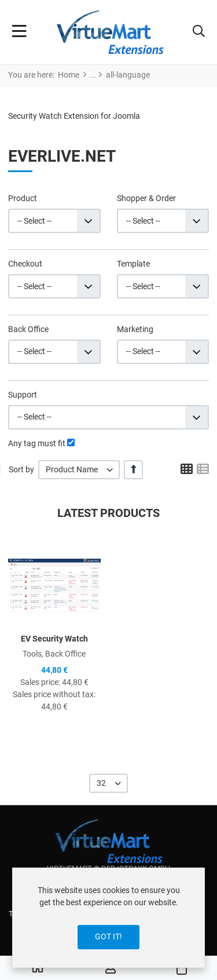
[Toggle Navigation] (19, 32)
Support (23, 395)
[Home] (38, 968)
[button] (199, 32)
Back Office (28, 329)
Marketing (135, 329)
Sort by (21, 469)
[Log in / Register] (111, 968)
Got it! (108, 937)
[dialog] (108, 918)
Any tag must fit (37, 443)
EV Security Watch (54, 639)
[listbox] (79, 470)
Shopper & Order (146, 198)
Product (23, 198)
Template (133, 264)
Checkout (25, 264)
